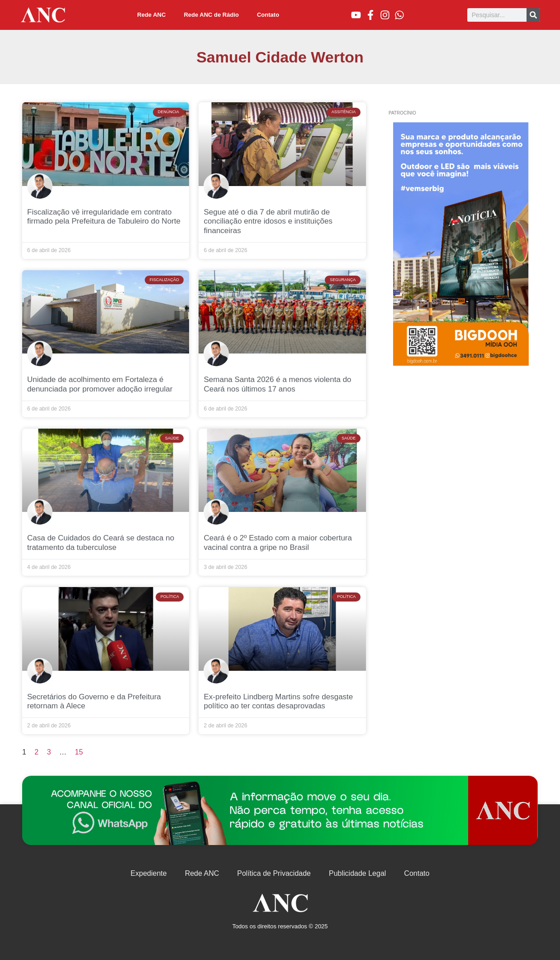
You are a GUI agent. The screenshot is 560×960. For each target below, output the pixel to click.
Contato (268, 15)
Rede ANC (151, 15)
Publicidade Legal (357, 873)
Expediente (149, 873)
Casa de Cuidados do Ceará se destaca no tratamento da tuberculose (101, 542)
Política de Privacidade (274, 873)
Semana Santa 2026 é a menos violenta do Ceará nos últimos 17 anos (277, 384)
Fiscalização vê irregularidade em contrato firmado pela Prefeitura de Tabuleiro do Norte (104, 217)
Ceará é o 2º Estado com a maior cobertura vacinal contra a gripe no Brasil (278, 542)
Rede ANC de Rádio (211, 15)
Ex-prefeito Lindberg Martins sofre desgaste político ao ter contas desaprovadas (278, 701)
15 (79, 752)
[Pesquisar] (533, 15)
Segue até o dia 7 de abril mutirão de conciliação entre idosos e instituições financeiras (268, 221)
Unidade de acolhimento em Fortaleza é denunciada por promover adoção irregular (100, 384)
